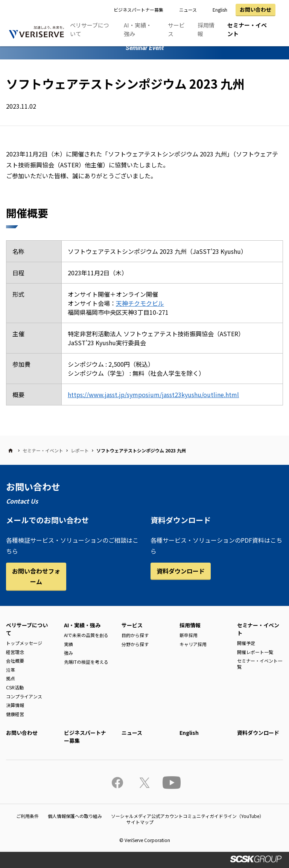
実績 (68, 644)
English (220, 10)
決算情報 (15, 705)
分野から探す (135, 644)
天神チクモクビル (140, 303)
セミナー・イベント (247, 29)
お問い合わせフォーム (36, 576)
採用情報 (206, 29)
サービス (176, 29)
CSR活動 (15, 687)
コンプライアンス (24, 696)
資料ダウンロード (181, 571)
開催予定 (246, 643)
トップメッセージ (24, 643)
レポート (80, 450)
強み (68, 653)
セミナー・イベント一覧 (260, 664)
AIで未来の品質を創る (86, 635)
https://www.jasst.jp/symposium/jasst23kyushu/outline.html (153, 395)
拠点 (11, 678)
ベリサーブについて (90, 29)
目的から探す (135, 635)
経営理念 (15, 652)
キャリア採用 (193, 644)
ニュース (188, 10)
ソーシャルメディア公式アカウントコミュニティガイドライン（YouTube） (187, 816)
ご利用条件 (27, 816)
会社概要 (15, 661)
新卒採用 (189, 635)
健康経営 (15, 714)
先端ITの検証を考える (86, 662)
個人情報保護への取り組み (75, 816)
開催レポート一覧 (255, 652)
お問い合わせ (256, 9)
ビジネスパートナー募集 (138, 10)
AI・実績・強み (138, 29)
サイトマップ (140, 822)
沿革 (11, 670)
